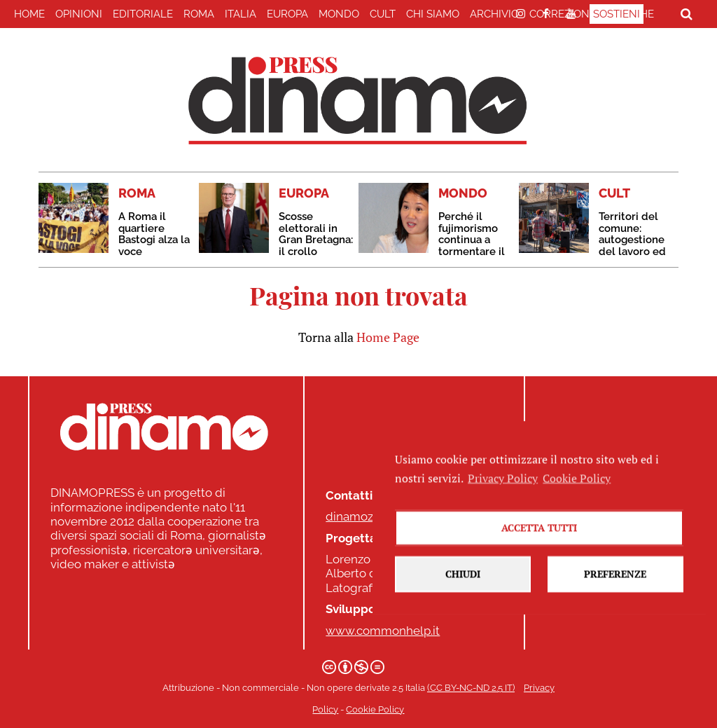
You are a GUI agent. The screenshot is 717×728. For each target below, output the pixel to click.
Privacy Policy (503, 504)
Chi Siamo (433, 14)
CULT (383, 14)
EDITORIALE (143, 14)
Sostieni (617, 14)
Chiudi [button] (463, 601)
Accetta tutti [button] (539, 555)
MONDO (339, 14)
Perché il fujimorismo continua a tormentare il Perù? (472, 240)
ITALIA (241, 14)
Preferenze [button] (615, 601)
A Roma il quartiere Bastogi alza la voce (154, 234)
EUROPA (287, 14)
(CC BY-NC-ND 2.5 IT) (471, 688)
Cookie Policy (375, 709)
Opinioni (79, 14)
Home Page (388, 337)
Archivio (494, 14)
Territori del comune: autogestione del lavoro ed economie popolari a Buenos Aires (632, 251)
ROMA (199, 14)
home (29, 14)
